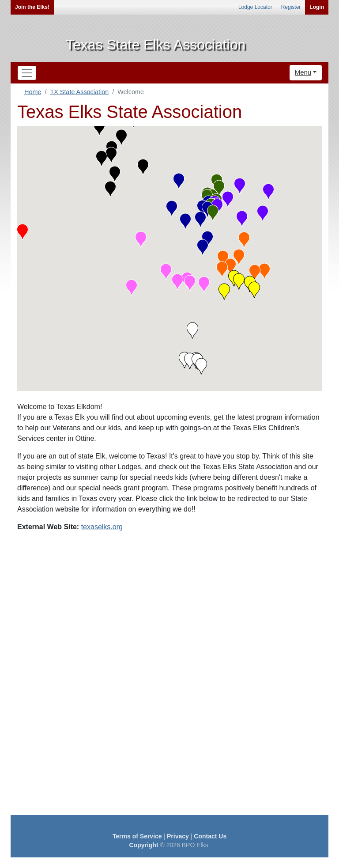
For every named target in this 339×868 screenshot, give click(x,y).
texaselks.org (102, 527)
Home (33, 92)
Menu (303, 72)
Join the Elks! (32, 7)
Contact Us (210, 836)
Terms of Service (137, 836)
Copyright (143, 845)
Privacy (178, 836)
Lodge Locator (255, 7)
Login (317, 7)
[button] (23, 232)
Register (291, 7)
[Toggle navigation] (27, 73)
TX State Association (79, 92)
